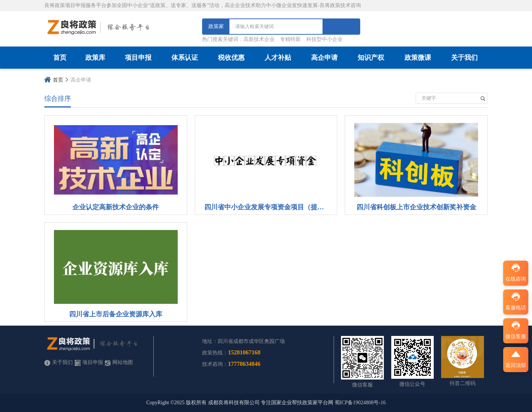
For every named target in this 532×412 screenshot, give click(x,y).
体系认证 (185, 58)
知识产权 (371, 58)
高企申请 (324, 58)
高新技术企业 (259, 39)
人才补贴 (278, 58)
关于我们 (464, 58)
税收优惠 (231, 58)
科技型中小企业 (324, 39)
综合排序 (58, 99)
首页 (60, 58)
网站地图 (119, 363)
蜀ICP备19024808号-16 (360, 403)
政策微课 (418, 58)
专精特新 (290, 39)
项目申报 (138, 58)
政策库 (95, 58)
